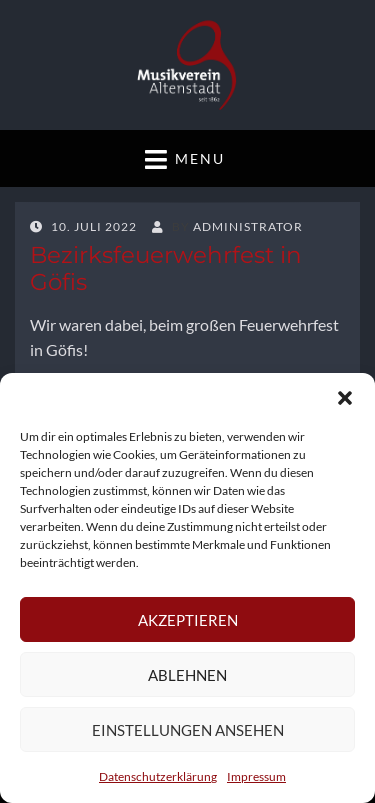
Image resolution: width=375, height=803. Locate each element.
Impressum (256, 776)
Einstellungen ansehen (188, 730)
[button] (345, 398)
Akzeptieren (188, 620)
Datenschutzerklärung (158, 776)
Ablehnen (187, 675)
